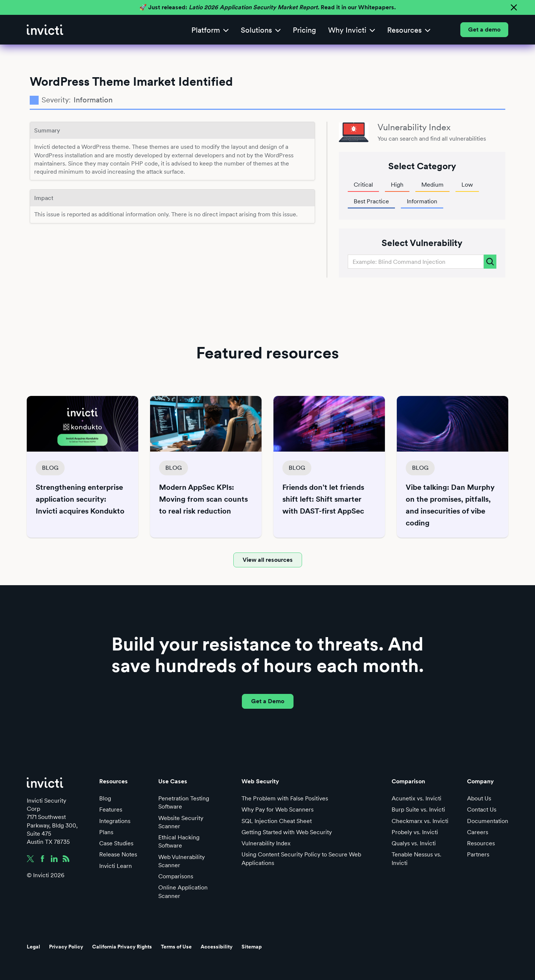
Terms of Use (176, 947)
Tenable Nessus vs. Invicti (416, 858)
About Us (479, 798)
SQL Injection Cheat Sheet (277, 821)
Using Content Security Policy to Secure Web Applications (301, 858)
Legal (33, 947)
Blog (105, 798)
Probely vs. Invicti (415, 832)
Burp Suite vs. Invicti (418, 809)
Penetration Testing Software (184, 802)
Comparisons (176, 876)
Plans (106, 832)
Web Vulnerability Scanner (181, 861)
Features (111, 809)
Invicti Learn (116, 866)
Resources (481, 843)
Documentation (488, 821)
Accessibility (217, 947)
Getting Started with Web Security (287, 832)
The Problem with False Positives (285, 798)
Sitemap (252, 947)
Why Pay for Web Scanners (278, 809)
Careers (478, 832)
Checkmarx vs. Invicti (420, 821)
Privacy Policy (66, 947)
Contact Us (482, 809)
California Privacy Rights (122, 947)
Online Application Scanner (183, 891)
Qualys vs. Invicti (414, 843)
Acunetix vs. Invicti (416, 798)
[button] (210, 30)
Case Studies (116, 843)
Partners (478, 854)
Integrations (115, 821)
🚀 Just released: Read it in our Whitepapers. (267, 7)
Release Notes (118, 854)
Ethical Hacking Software (179, 841)
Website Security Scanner (181, 822)
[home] (45, 30)
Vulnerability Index (266, 843)
